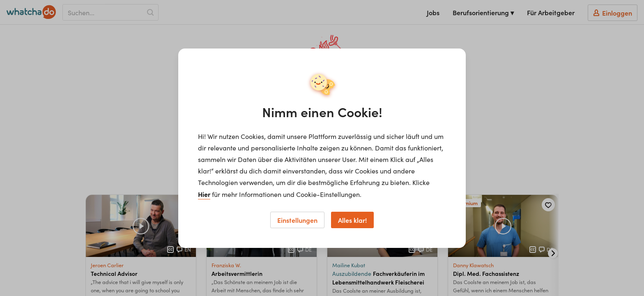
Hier (204, 194)
